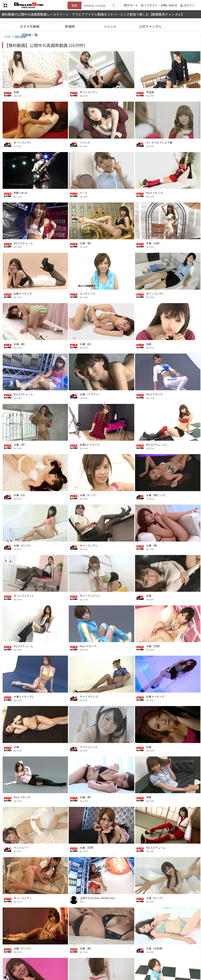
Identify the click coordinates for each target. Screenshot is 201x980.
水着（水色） (154, 243)
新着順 (70, 26)
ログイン (189, 5)
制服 (149, 797)
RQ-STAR (18, 96)
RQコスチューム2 (156, 445)
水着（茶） (20, 445)
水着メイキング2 (24, 696)
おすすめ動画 (30, 26)
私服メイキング (23, 294)
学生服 (150, 92)
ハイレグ (85, 143)
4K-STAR (17, 146)
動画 (74, 5)
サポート (131, 5)
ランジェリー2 (88, 747)
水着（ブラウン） (90, 394)
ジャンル (110, 26)
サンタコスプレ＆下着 (159, 143)
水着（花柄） (154, 646)
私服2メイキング (90, 445)
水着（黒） (86, 243)
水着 (16, 747)
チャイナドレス (89, 696)
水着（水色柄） (155, 948)
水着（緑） (20, 344)
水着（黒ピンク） (157, 495)
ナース (84, 193)
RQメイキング (154, 193)
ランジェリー (22, 848)
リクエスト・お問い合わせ (159, 5)
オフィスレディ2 (23, 596)
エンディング (88, 294)
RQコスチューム (23, 243)
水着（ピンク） (89, 495)
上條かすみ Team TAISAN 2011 (97, 898)
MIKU (82, 902)
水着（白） (86, 344)
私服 (16, 92)
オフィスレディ (89, 92)
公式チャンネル (150, 26)
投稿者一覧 (30, 35)
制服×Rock (21, 193)
